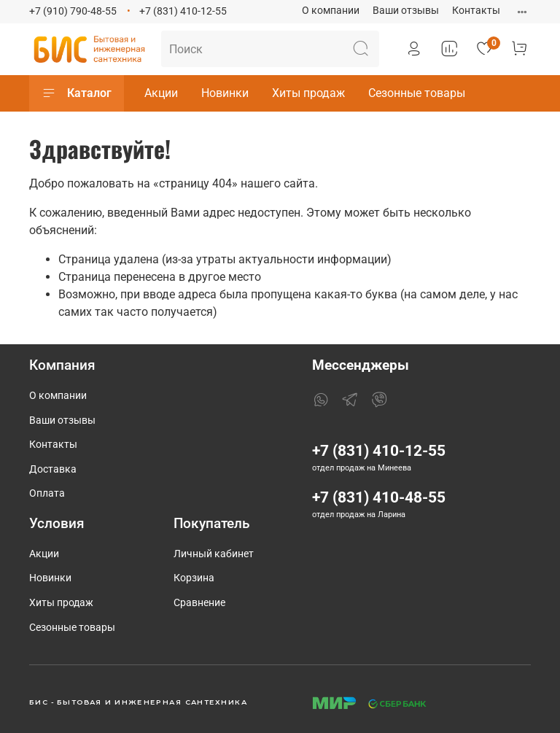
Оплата (47, 493)
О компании (331, 11)
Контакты (476, 11)
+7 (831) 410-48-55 (379, 497)
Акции (161, 93)
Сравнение (199, 603)
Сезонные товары (417, 93)
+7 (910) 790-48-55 (73, 11)
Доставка (53, 469)
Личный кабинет (214, 554)
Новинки (225, 93)
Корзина (194, 578)
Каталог (77, 93)
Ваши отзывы (406, 11)
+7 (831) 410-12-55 (183, 11)
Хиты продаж (308, 93)
